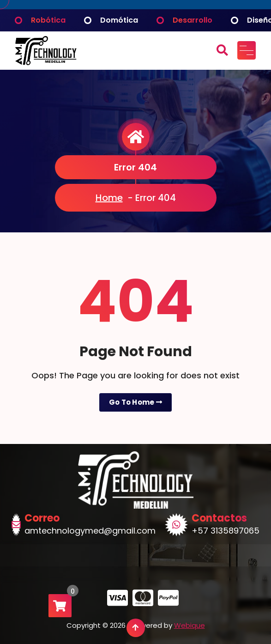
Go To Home (136, 402)
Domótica (119, 20)
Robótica (48, 20)
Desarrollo (193, 20)
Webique (190, 625)
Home (109, 198)
